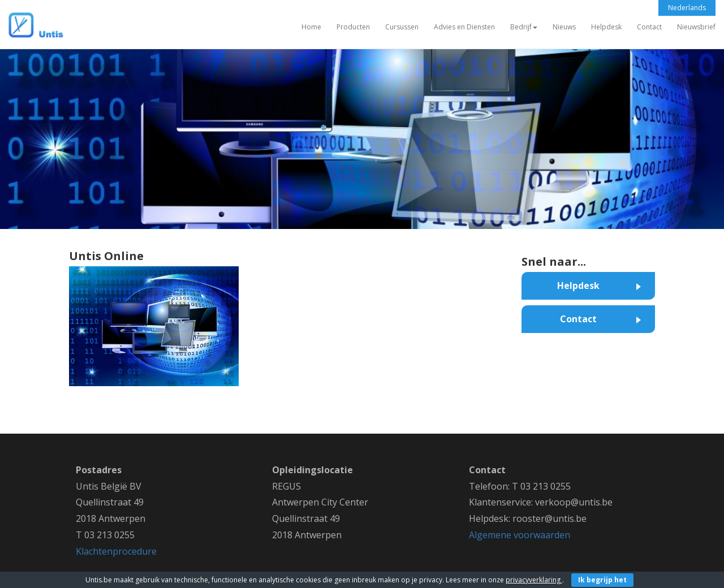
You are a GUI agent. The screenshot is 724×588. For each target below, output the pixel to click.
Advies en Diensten (464, 27)
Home (311, 27)
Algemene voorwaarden (520, 535)
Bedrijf (524, 27)
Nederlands (687, 8)
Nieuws (564, 27)
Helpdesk (606, 27)
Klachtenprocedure (116, 551)
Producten (353, 27)
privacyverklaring (534, 580)
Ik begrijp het (602, 580)
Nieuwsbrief (696, 27)
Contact (649, 27)
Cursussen (402, 27)
